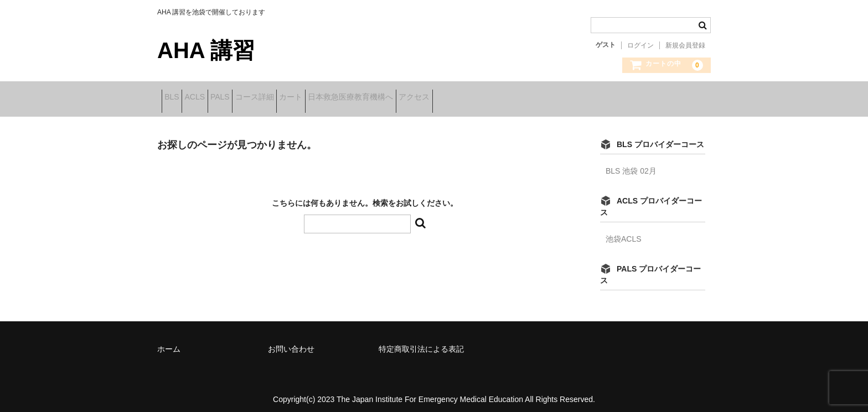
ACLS (216, 98)
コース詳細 (311, 98)
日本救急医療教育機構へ (441, 98)
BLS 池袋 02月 (631, 164)
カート (364, 98)
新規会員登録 (685, 45)
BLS (176, 98)
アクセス (522, 98)
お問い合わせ (291, 342)
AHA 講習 (206, 50)
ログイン (640, 45)
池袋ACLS (624, 232)
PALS (259, 98)
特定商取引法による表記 (421, 342)
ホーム (169, 342)
